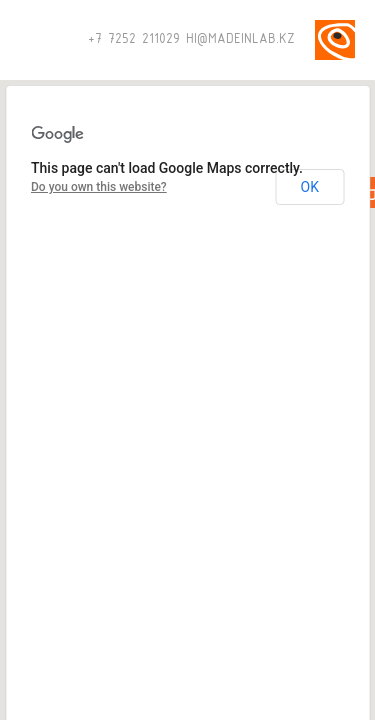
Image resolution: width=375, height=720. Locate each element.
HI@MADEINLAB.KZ (240, 40)
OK (310, 187)
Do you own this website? (99, 187)
